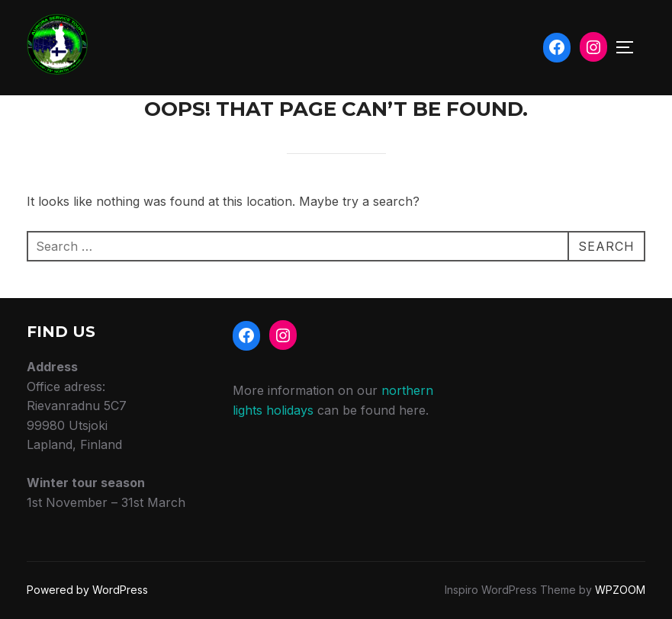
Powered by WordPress (87, 590)
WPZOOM (620, 590)
